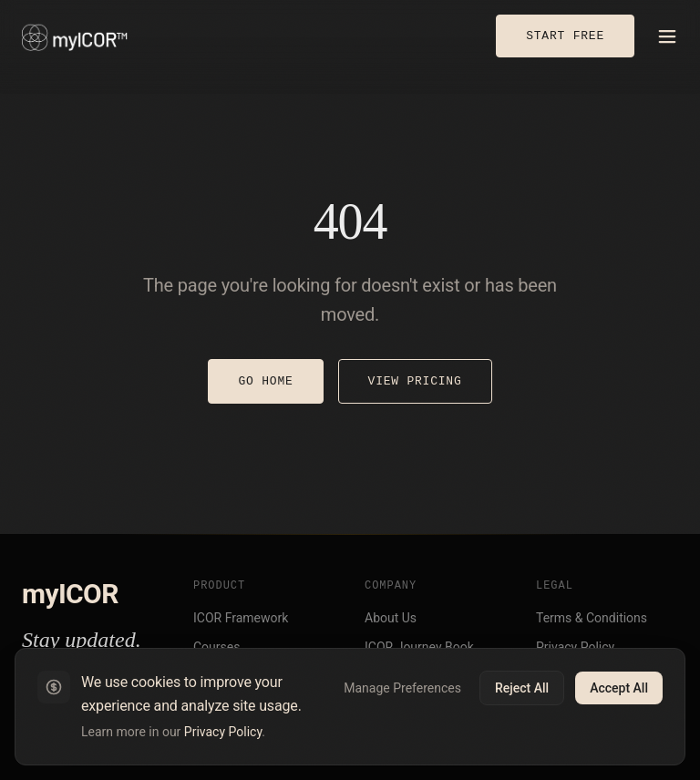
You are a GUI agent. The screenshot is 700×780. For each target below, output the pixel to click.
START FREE (565, 36)
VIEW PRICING (415, 381)
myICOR (70, 594)
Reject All (522, 688)
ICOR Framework (241, 618)
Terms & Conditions (592, 618)
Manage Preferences (402, 688)
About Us (391, 618)
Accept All (619, 688)
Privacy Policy (223, 732)
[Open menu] (667, 36)
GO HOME (265, 381)
